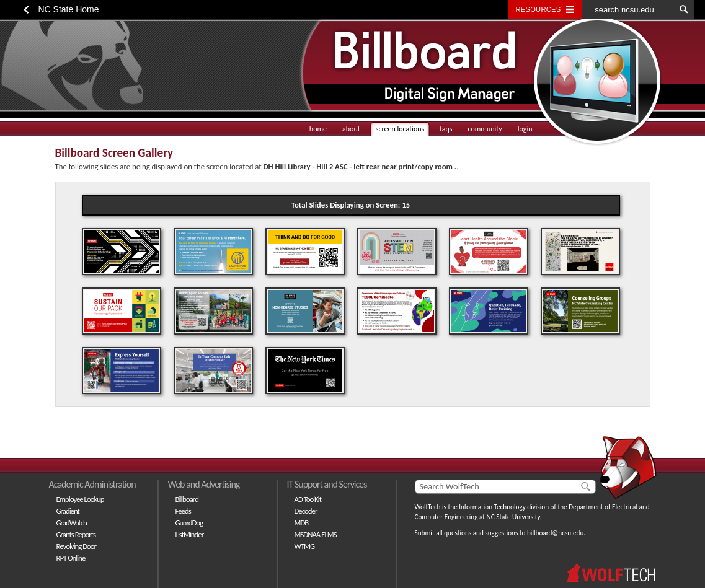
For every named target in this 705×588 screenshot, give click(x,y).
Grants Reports (76, 534)
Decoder (306, 511)
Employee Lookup (80, 499)
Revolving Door (77, 546)
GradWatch (72, 523)
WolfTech (428, 507)
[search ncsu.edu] (629, 9)
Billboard (187, 499)
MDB (302, 523)
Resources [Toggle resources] (539, 9)
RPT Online (71, 558)
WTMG (305, 546)
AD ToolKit (308, 499)
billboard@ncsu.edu (555, 533)
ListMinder (190, 534)
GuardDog (189, 523)
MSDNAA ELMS (316, 534)
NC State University (513, 517)
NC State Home (69, 9)
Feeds (183, 511)
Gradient (68, 511)
